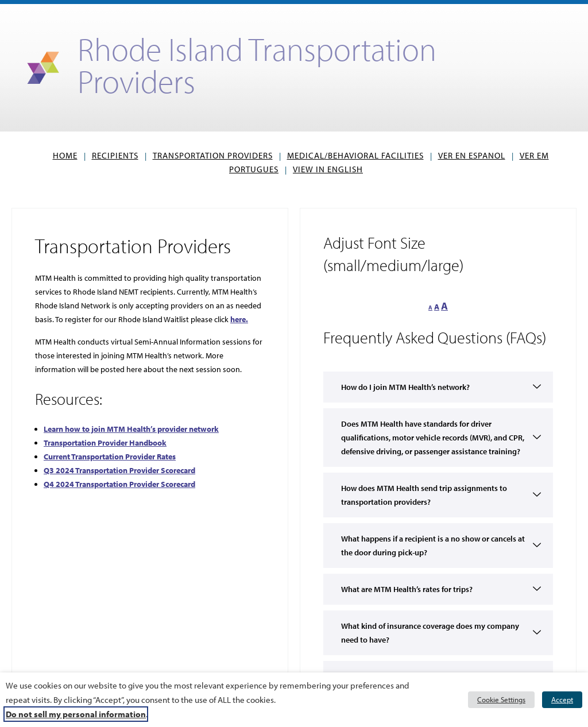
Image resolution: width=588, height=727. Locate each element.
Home (65, 155)
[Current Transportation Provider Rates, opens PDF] (110, 457)
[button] (438, 532)
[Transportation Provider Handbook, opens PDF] (105, 443)
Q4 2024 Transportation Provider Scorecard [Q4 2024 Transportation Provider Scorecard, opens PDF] (119, 484)
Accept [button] (562, 699)
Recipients (115, 155)
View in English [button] (330, 169)
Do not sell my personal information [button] (76, 714)
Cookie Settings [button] (501, 699)
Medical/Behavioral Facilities (355, 155)
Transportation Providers (213, 155)
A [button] (430, 308)
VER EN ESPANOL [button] (474, 155)
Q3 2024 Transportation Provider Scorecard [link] (119, 470)
